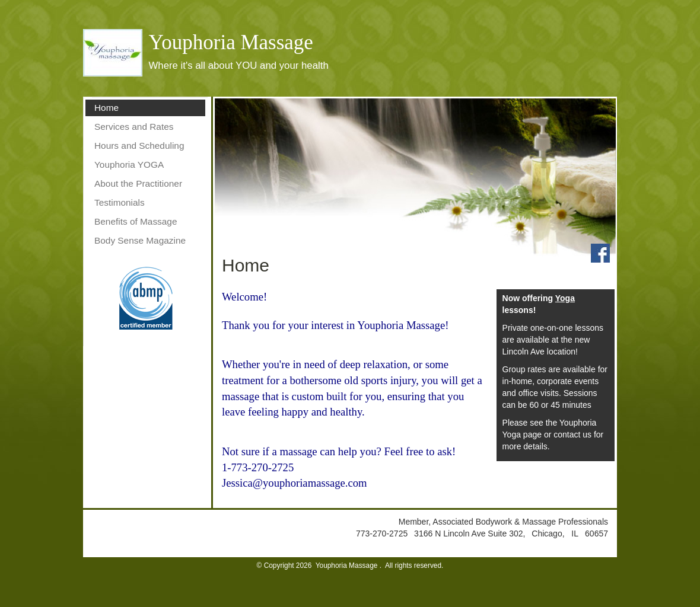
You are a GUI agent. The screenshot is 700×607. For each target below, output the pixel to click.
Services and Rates (134, 127)
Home (106, 108)
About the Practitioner (138, 183)
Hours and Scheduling (139, 146)
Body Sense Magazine (140, 240)
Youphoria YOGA (129, 164)
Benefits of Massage (136, 221)
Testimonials (120, 202)
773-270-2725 (383, 533)
